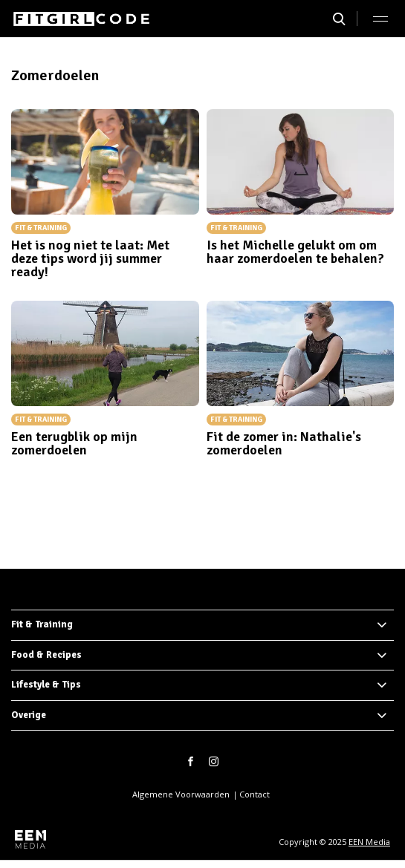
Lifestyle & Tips (46, 685)
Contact (255, 794)
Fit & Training (42, 624)
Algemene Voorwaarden (181, 794)
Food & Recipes (46, 655)
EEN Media (369, 842)
